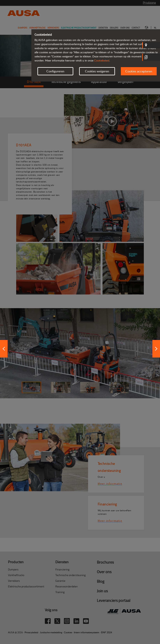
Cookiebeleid (102, 60)
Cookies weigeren (97, 71)
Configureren (55, 71)
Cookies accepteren (139, 71)
